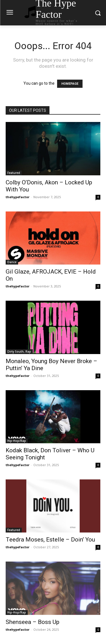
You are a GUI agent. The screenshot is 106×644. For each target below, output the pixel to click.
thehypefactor (18, 197)
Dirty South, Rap (19, 352)
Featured (14, 173)
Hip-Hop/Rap (17, 441)
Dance (12, 262)
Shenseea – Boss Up (33, 622)
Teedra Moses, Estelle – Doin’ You (50, 540)
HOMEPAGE (70, 84)
